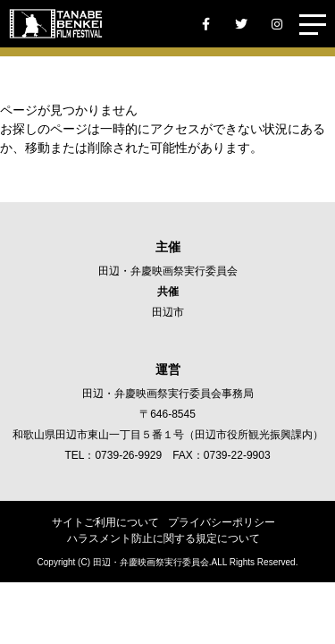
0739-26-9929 (128, 455)
